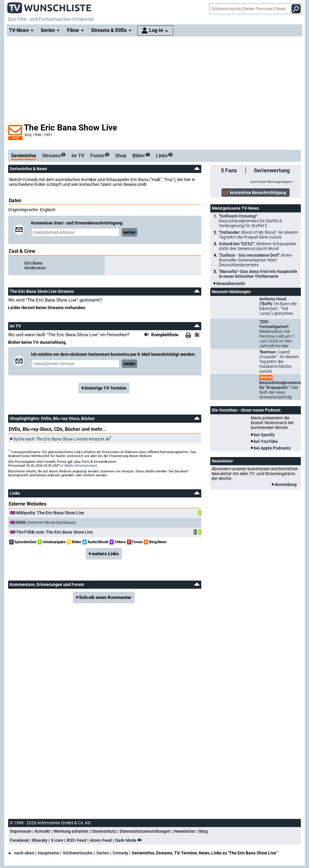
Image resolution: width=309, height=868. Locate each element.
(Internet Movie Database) (46, 522)
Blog (203, 831)
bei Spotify (264, 435)
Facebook (19, 840)
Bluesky (40, 840)
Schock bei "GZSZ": (258, 246)
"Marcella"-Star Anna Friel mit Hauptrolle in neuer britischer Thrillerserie (258, 274)
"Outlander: (258, 235)
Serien (103, 853)
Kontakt (43, 831)
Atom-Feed (101, 840)
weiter (129, 232)
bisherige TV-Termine (105, 388)
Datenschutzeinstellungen (145, 831)
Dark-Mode (130, 840)
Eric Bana (33, 263)
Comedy (120, 853)
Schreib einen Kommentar (105, 597)
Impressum (21, 831)
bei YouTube (266, 441)
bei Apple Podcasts (272, 448)
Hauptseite (48, 853)
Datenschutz (104, 831)
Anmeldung (286, 484)
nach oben (21, 853)
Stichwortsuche (78, 853)
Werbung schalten (71, 831)
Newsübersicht (231, 284)
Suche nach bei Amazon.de (61, 439)
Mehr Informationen (81, 466)
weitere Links (105, 554)
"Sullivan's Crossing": (251, 221)
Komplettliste (165, 335)
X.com (57, 840)
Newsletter (185, 831)
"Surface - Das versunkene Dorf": (256, 260)
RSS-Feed (76, 840)
